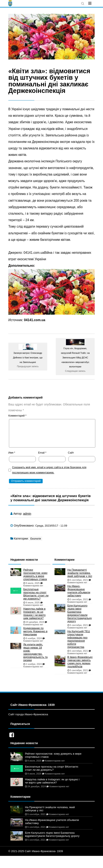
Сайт (71, 453)
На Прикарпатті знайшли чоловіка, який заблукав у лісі (80, 573)
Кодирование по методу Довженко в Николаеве (35, 631)
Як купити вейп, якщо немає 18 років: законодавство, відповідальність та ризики (35, 652)
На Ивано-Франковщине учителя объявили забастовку (79, 591)
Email (42, 453)
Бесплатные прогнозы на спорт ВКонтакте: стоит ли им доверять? (36, 594)
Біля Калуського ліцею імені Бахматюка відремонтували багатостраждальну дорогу (80, 613)
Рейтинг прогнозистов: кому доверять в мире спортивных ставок (35, 574)
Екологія (36, 539)
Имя (12, 453)
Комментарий (17, 416)
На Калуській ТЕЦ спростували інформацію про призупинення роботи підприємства (79, 639)
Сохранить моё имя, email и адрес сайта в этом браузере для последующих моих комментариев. (49, 470)
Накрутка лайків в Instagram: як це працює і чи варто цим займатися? (34, 613)
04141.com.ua (35, 320)
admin (27, 514)
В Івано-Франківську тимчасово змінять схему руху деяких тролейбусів (80, 662)
